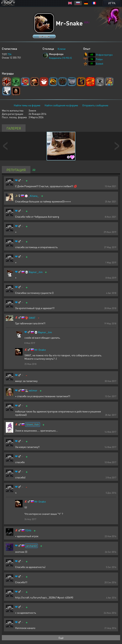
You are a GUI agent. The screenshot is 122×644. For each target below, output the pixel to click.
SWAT (32, 318)
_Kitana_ (34, 196)
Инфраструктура (104, 55)
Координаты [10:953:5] (60, 58)
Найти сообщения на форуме (61, 105)
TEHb (28, 530)
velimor (33, 390)
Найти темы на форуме (27, 105)
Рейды (99, 59)
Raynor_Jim (36, 272)
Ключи (62, 49)
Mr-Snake (40, 350)
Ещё (61, 638)
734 (9, 54)
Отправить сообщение (95, 105)
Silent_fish (33, 424)
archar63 (31, 546)
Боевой (100, 64)
